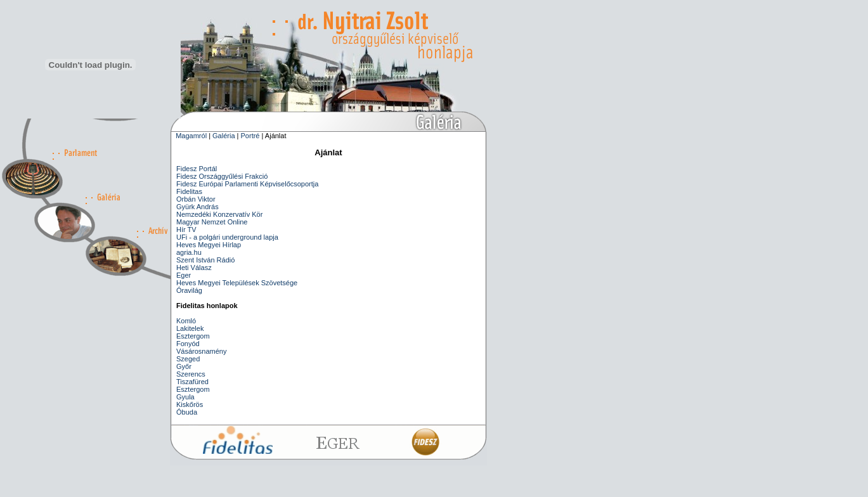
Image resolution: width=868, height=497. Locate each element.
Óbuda (187, 412)
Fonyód (188, 344)
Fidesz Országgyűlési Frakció (222, 176)
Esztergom (193, 336)
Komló (186, 321)
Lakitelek (190, 328)
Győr (184, 366)
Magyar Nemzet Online (212, 222)
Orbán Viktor (196, 199)
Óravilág (189, 290)
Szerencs (191, 374)
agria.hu (189, 252)
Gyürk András (198, 207)
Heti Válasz (194, 268)
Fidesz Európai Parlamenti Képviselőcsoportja (247, 184)
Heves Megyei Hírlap (209, 245)
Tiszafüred (192, 382)
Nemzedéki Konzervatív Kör (219, 214)
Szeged (188, 359)
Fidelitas (189, 191)
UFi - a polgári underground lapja (227, 237)
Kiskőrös (190, 404)
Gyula (185, 397)
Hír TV (186, 229)
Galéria (223, 136)
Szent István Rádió (205, 260)
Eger (184, 275)
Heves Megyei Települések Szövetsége (237, 283)
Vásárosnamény (202, 351)
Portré (250, 136)
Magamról (191, 136)
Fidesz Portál (197, 169)
